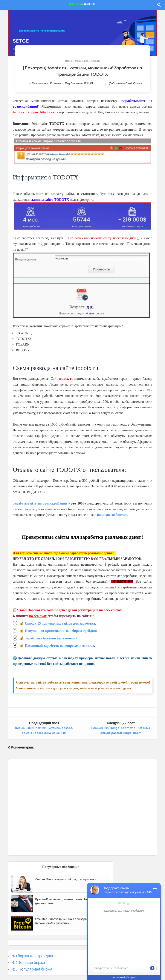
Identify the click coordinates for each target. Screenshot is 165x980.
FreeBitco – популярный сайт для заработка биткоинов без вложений (65, 921)
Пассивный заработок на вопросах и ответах (59, 646)
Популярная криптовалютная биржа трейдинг (61, 631)
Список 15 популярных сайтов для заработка (60, 623)
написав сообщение (112, 515)
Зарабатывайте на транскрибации (40, 503)
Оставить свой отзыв (127, 83)
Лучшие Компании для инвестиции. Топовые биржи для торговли (70, 901)
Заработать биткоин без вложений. (52, 638)
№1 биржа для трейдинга (33, 956)
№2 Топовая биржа (28, 963)
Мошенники (40, 83)
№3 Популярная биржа (32, 969)
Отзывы (56, 83)
